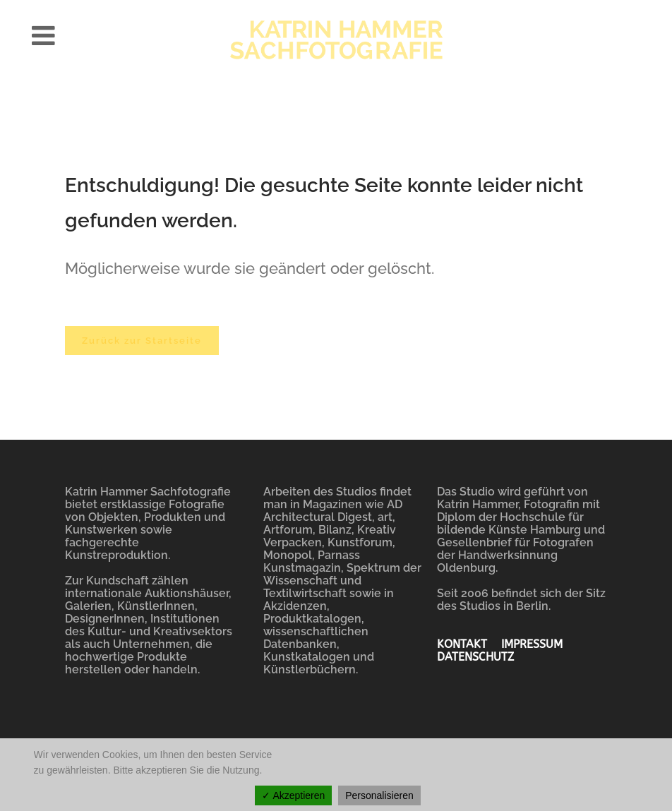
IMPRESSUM (539, 644)
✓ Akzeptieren (293, 795)
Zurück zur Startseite (142, 341)
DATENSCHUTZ (475, 657)
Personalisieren (379, 795)
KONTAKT (469, 644)
